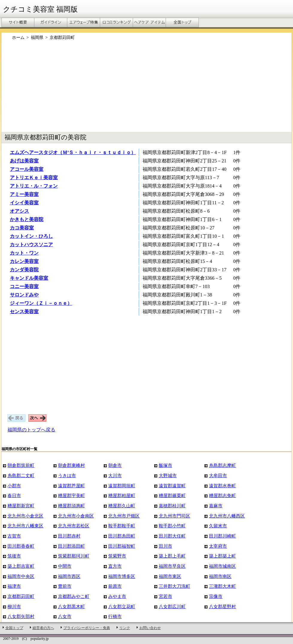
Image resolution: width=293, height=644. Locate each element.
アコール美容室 (27, 169)
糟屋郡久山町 (122, 506)
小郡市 (14, 486)
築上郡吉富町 (21, 566)
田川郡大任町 (172, 536)
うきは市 (67, 475)
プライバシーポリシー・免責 (87, 628)
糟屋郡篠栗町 (172, 495)
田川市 (165, 546)
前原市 (115, 586)
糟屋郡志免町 (222, 495)
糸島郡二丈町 (21, 475)
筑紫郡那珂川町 (74, 556)
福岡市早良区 (172, 566)
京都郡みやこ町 (74, 596)
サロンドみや (24, 295)
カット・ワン (24, 253)
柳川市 (14, 606)
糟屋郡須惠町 (71, 506)
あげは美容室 (24, 161)
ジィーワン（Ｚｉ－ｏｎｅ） (41, 303)
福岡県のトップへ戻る (31, 430)
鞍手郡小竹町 (172, 526)
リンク (125, 628)
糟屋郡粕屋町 (122, 495)
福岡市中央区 (21, 576)
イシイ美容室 (24, 203)
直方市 (115, 566)
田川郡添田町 (71, 546)
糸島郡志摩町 (222, 465)
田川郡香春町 (21, 546)
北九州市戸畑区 (124, 516)
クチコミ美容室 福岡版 (40, 9)
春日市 (14, 495)
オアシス (19, 211)
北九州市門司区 (174, 516)
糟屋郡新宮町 (21, 506)
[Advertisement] (116, 89)
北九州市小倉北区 (25, 516)
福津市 (14, 586)
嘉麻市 (216, 506)
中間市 (65, 566)
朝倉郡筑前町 (21, 465)
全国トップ (14, 628)
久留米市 (218, 526)
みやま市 (117, 596)
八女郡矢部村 (21, 616)
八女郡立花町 (122, 606)
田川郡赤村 (69, 536)
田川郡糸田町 (122, 536)
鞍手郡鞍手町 (122, 526)
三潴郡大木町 (222, 586)
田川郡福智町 (122, 546)
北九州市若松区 (74, 526)
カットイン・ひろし (31, 236)
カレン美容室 (24, 261)
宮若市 (165, 596)
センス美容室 (24, 312)
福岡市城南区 (222, 566)
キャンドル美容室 (29, 278)
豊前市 (65, 586)
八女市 (65, 616)
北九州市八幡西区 (227, 516)
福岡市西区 (69, 576)
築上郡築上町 (222, 556)
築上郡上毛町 (172, 556)
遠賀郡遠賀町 (172, 486)
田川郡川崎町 (222, 536)
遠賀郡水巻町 (222, 486)
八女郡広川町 (172, 606)
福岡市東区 (170, 576)
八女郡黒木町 (71, 606)
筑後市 (14, 556)
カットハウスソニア (31, 245)
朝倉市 (115, 465)
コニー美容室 (24, 286)
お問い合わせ (150, 628)
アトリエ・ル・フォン (34, 186)
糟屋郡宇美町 (71, 495)
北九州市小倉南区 (76, 516)
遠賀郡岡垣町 (122, 486)
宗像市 (216, 596)
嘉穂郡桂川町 (172, 506)
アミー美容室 (24, 194)
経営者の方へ (43, 628)
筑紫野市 (117, 556)
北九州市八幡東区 (25, 526)
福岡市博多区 (122, 576)
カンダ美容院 (24, 270)
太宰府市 (218, 546)
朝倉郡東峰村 (71, 465)
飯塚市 (165, 465)
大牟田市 (218, 475)
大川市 (115, 475)
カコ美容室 (22, 228)
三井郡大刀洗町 (174, 586)
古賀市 (14, 536)
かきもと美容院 (27, 219)
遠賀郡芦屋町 (71, 486)
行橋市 (115, 616)
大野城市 (168, 475)
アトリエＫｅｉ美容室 (34, 178)
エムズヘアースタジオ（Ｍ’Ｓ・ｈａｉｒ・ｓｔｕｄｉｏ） (73, 152)
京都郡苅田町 (21, 596)
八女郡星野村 (222, 606)
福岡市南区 (220, 576)
